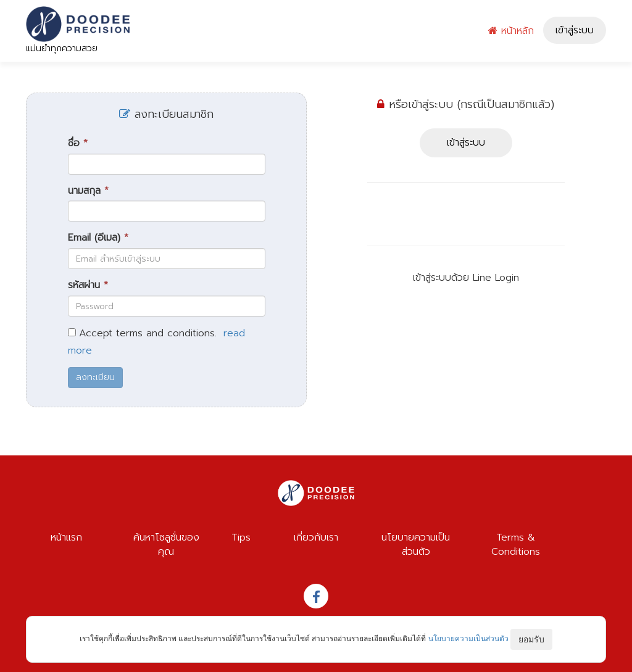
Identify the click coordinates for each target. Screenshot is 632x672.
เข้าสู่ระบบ (575, 30)
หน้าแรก (66, 537)
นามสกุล (88, 191)
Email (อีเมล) (98, 238)
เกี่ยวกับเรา (316, 537)
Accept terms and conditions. (148, 334)
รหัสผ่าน (88, 285)
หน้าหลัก (511, 31)
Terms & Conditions (516, 545)
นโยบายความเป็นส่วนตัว (416, 545)
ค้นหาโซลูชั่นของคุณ (166, 545)
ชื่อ (78, 143)
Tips (241, 537)
